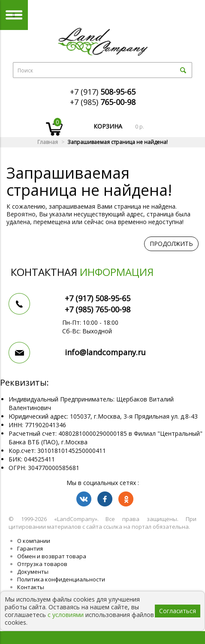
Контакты (31, 587)
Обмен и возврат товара (52, 556)
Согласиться (178, 611)
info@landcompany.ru (105, 352)
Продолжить (171, 244)
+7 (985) (103, 102)
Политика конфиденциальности (61, 579)
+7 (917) (103, 92)
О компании (34, 541)
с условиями (66, 615)
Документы (33, 572)
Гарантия (30, 548)
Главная (48, 142)
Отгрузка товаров (42, 564)
